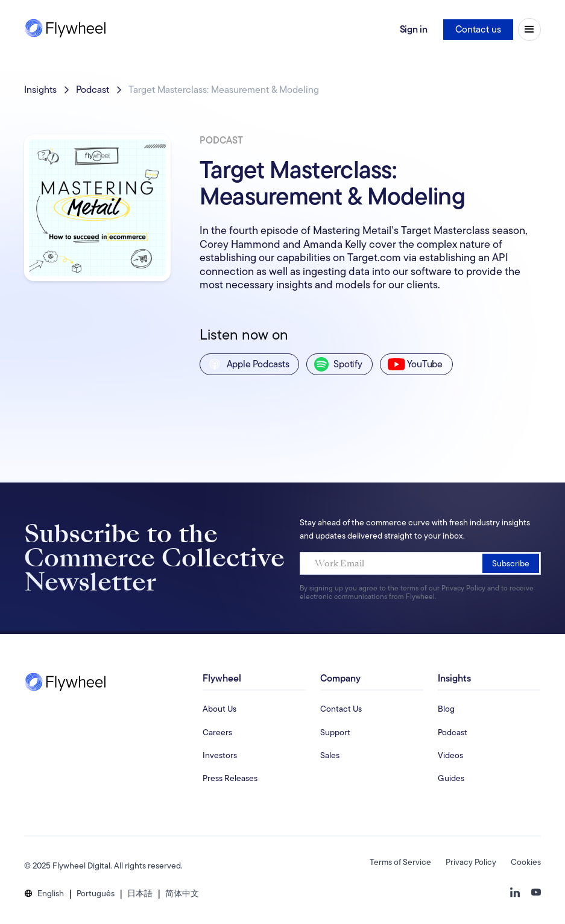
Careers (217, 732)
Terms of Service (400, 862)
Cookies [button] (526, 862)
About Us (219, 709)
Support (335, 732)
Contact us (478, 29)
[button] (51, 894)
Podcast (93, 90)
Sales (330, 755)
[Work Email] (420, 563)
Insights (40, 90)
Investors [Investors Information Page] (220, 755)
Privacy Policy (471, 862)
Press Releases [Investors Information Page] (230, 778)
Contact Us (341, 709)
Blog (446, 709)
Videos (450, 755)
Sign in (414, 29)
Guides (451, 778)
